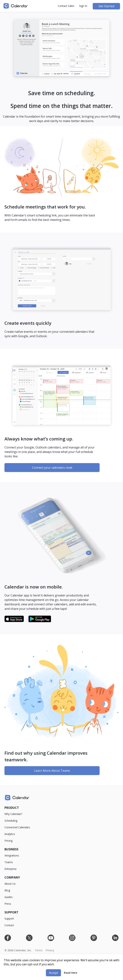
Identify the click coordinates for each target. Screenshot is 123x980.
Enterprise (10, 869)
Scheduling (11, 821)
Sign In (83, 6)
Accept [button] (53, 973)
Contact (9, 925)
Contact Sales (66, 6)
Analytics (10, 834)
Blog (7, 890)
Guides (9, 897)
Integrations (12, 855)
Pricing (8, 841)
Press (8, 904)
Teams (9, 862)
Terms (39, 950)
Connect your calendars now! (52, 468)
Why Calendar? (13, 814)
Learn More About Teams (52, 771)
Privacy (50, 950)
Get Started (106, 6)
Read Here (71, 973)
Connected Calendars (17, 827)
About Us (10, 884)
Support (9, 919)
